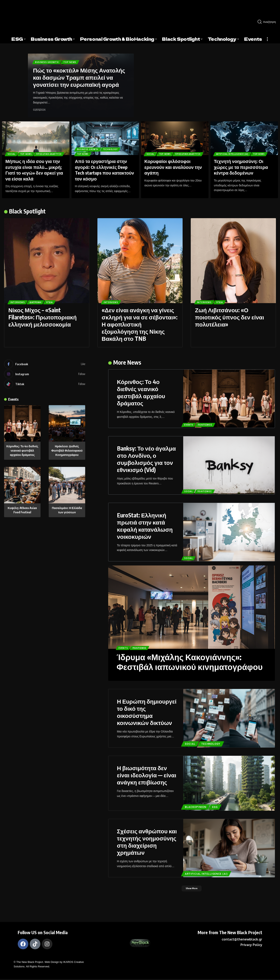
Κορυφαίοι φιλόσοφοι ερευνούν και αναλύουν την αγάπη (173, 167)
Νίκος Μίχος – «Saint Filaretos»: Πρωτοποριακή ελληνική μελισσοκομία (42, 317)
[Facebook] (45, 364)
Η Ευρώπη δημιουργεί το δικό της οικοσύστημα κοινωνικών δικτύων (147, 712)
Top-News (30, 147)
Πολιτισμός (206, 424)
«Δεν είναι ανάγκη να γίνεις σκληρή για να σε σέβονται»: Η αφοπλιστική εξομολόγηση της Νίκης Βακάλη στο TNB (140, 324)
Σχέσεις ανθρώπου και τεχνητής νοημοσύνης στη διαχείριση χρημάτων (147, 842)
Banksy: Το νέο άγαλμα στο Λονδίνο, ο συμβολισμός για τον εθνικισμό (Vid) (146, 459)
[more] (267, 39)
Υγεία (56, 302)
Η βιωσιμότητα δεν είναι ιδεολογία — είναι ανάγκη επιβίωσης (147, 775)
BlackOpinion (196, 807)
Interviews (19, 302)
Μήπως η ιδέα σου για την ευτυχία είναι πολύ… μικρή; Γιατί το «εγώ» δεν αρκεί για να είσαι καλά (34, 170)
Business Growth (48, 61)
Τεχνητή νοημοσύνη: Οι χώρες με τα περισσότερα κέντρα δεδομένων (241, 167)
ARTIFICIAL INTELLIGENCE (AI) (235, 153)
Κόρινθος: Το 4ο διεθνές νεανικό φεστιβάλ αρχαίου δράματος (22, 453)
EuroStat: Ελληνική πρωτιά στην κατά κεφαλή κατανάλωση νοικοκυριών (145, 526)
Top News (74, 61)
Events (15, 401)
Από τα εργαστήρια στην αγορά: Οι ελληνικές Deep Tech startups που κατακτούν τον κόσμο (105, 170)
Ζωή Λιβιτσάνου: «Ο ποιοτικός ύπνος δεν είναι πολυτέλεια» (230, 317)
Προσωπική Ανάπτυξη (22, 153)
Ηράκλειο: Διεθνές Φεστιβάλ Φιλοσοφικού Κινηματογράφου (67, 453)
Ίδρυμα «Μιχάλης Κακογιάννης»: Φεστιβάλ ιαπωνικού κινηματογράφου (190, 662)
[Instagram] (45, 375)
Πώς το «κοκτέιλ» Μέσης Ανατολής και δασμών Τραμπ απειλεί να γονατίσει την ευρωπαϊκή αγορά (79, 77)
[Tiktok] (45, 386)
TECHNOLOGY (115, 147)
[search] (267, 22)
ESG (217, 807)
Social (13, 147)
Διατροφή (40, 302)
